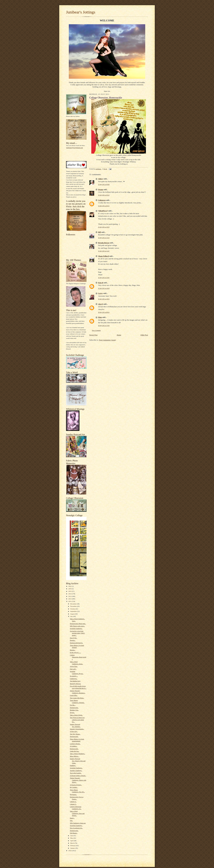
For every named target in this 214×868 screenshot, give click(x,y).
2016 (70, 589)
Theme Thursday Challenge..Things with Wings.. (78, 780)
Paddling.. (73, 765)
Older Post (144, 335)
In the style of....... (75, 652)
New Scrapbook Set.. (76, 828)
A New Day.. (74, 731)
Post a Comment (96, 330)
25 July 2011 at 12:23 (104, 238)
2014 (70, 594)
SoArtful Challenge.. (76, 628)
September (74, 611)
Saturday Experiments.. (77, 729)
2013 (70, 596)
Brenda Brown (104, 243)
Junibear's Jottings (81, 12)
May (72, 838)
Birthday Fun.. (74, 710)
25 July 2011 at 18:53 (104, 299)
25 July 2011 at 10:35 (104, 227)
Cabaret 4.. (73, 802)
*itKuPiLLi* (103, 211)
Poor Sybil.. (73, 638)
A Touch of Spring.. (76, 785)
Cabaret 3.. (73, 804)
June (72, 836)
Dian (100, 317)
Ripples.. (73, 650)
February (73, 846)
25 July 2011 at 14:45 (104, 278)
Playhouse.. (73, 794)
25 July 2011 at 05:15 (104, 206)
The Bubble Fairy (75, 681)
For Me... (73, 705)
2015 (70, 591)
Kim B (101, 283)
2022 (70, 586)
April (72, 841)
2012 (70, 599)
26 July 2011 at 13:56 (104, 326)
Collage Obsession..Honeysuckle (78, 657)
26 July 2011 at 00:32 (104, 312)
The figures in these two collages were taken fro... (77, 720)
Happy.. (72, 818)
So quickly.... (74, 676)
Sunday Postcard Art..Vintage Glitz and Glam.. (78, 761)
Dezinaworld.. (74, 708)
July (72, 616)
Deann (101, 189)
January (73, 848)
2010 (70, 851)
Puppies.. (73, 640)
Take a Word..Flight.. (76, 715)
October (73, 609)
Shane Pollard (103, 256)
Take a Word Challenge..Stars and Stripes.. (77, 813)
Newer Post (93, 335)
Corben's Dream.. (75, 744)
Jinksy (101, 179)
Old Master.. (74, 833)
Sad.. (71, 820)
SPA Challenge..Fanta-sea (78, 823)
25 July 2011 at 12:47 (104, 251)
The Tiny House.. (75, 734)
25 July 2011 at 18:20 (104, 288)
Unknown (102, 200)
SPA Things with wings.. (77, 626)
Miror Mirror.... (75, 756)
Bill (99, 232)
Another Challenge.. (76, 770)
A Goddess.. (74, 746)
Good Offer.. (74, 695)
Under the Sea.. (75, 751)
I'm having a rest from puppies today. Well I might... (77, 633)
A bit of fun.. (74, 666)
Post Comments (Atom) (108, 340)
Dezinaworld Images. (76, 643)
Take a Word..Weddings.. (78, 754)
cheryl (101, 304)
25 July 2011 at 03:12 (104, 195)
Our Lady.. (73, 669)
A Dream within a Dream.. (78, 776)
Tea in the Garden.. (76, 773)
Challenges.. (74, 679)
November (74, 606)
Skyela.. (72, 712)
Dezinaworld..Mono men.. (78, 624)
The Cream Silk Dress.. (77, 698)
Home (119, 335)
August (73, 614)
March (72, 843)
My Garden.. (74, 787)
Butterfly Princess (75, 684)
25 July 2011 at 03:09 (104, 184)
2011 (70, 601)
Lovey (100, 293)
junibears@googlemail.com (75, 148)
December (74, 604)
